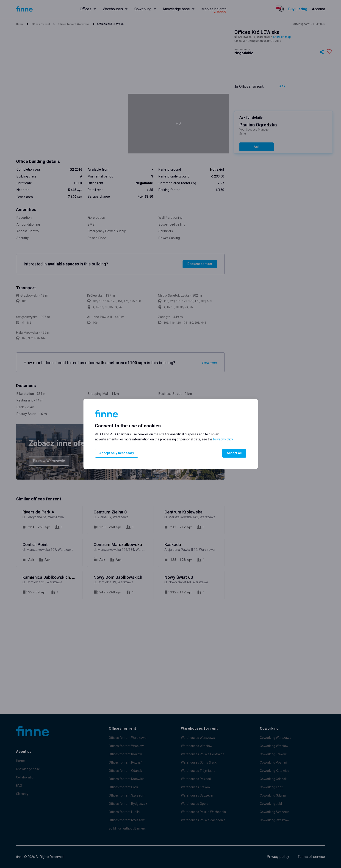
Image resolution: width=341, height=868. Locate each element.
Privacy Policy (223, 439)
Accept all (234, 453)
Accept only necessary (117, 453)
